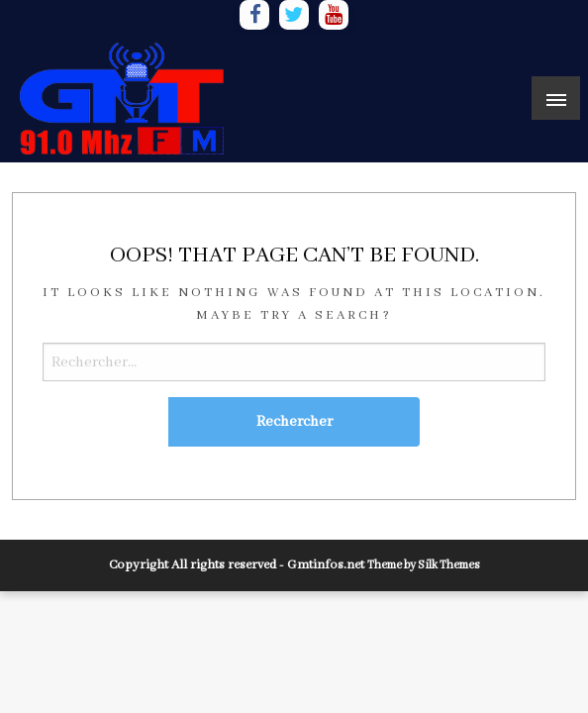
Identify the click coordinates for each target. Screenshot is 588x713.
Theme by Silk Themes (423, 565)
